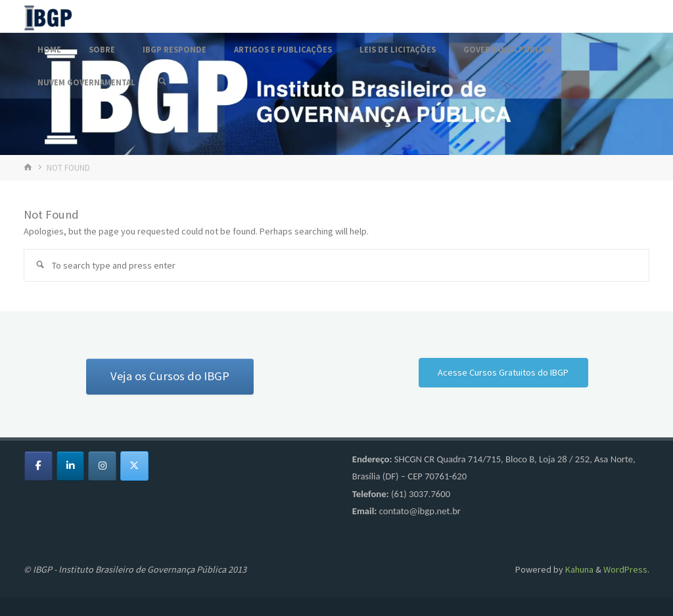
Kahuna (578, 569)
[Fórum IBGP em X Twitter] (134, 466)
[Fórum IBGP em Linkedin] (71, 466)
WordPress (625, 569)
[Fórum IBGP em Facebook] (38, 466)
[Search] (162, 82)
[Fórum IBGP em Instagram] (102, 466)
